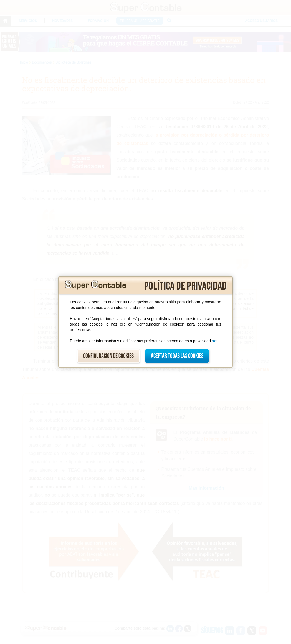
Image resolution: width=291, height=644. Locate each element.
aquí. (216, 341)
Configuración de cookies (108, 356)
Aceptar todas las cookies (177, 356)
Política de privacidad (185, 286)
